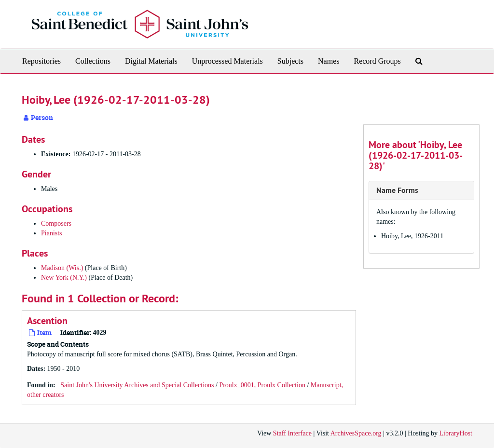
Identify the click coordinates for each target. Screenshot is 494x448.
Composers (56, 224)
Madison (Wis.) (62, 268)
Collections (93, 61)
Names (329, 61)
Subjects (290, 61)
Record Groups (377, 61)
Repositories (41, 61)
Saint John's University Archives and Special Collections (137, 385)
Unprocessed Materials (227, 61)
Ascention (47, 321)
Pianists (52, 233)
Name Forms (397, 190)
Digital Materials (151, 61)
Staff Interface (292, 433)
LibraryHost (456, 433)
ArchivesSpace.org (356, 433)
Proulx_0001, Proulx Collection (262, 385)
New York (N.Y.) (64, 278)
